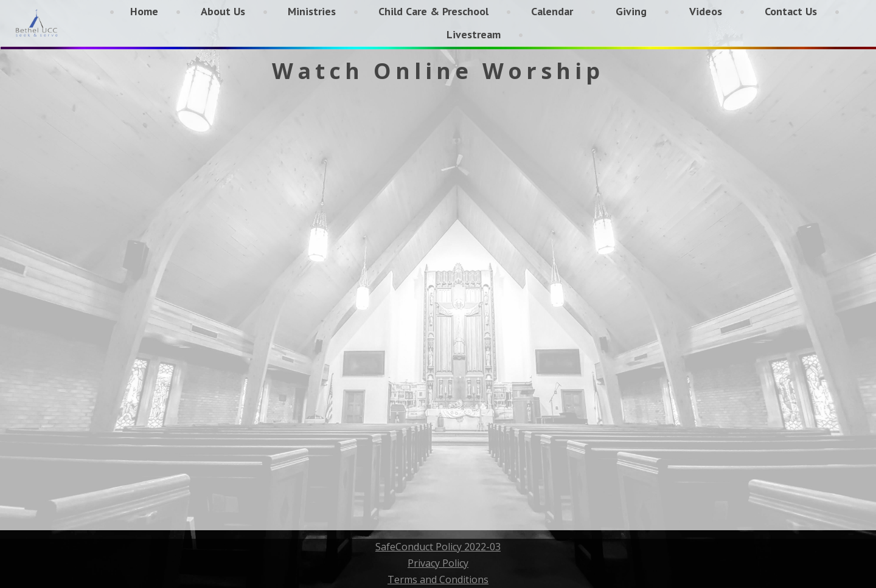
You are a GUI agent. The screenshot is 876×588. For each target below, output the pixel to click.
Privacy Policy (438, 563)
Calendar (552, 11)
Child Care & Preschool (433, 11)
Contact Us (791, 11)
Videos (706, 11)
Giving (631, 11)
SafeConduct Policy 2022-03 (438, 547)
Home (144, 11)
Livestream (474, 34)
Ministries (312, 11)
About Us (223, 11)
